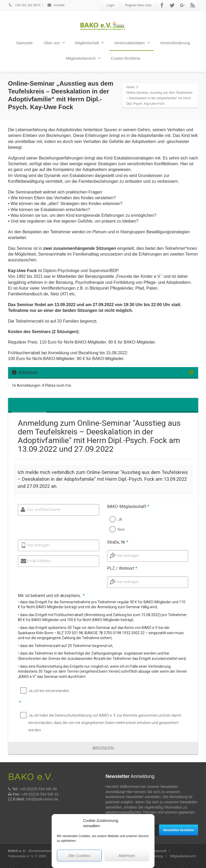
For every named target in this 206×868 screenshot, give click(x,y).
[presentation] (15, 405)
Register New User (138, 5)
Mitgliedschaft (89, 43)
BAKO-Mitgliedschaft (126, 507)
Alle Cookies (79, 856)
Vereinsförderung (175, 43)
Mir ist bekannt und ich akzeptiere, (51, 596)
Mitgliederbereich (83, 58)
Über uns (54, 43)
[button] (103, 748)
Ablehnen (127, 856)
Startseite (24, 43)
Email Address (37, 561)
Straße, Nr (116, 542)
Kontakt (56, 5)
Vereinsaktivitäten (132, 43)
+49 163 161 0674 (24, 5)
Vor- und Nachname (42, 510)
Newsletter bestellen (178, 830)
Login (110, 5)
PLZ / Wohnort (120, 568)
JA (118, 519)
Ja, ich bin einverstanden (48, 691)
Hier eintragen (37, 545)
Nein (119, 529)
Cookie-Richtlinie (126, 58)
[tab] (15, 405)
